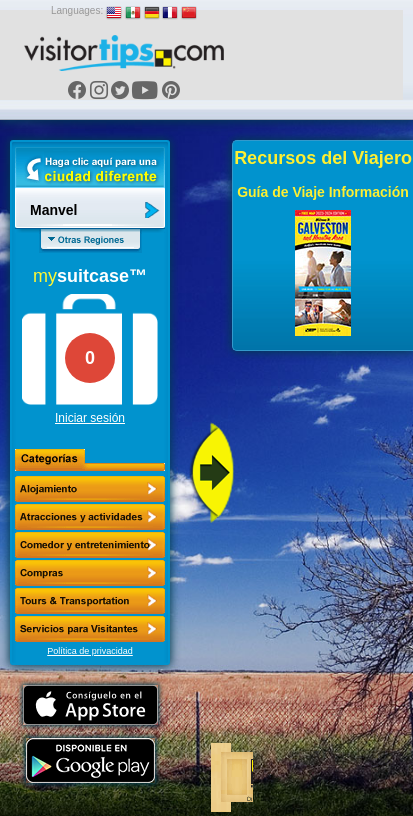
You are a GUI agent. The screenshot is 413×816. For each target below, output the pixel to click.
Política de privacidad (90, 651)
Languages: (77, 10)
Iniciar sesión (90, 418)
